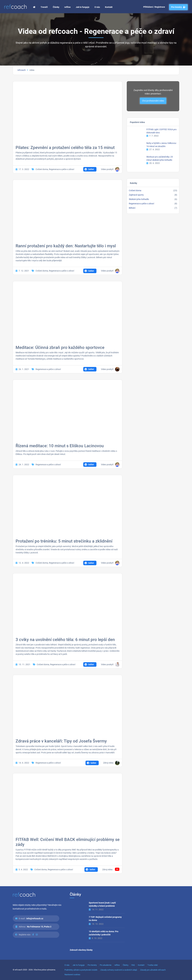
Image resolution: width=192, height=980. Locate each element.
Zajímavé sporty (136, 195)
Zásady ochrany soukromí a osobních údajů (119, 970)
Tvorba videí (153, 965)
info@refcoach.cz (35, 919)
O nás (97, 7)
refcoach (22, 70)
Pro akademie (106, 965)
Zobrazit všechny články (81, 950)
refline (67, 7)
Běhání (132, 208)
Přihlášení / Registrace (154, 7)
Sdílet (91, 169)
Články (56, 7)
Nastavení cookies (72, 975)
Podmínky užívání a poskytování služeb (81, 970)
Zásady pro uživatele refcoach (153, 970)
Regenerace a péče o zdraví (61, 169)
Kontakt (109, 7)
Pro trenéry (178, 7)
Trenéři (44, 7)
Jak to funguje (83, 7)
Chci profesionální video (153, 101)
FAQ (133, 965)
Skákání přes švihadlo (139, 199)
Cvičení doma (42, 169)
